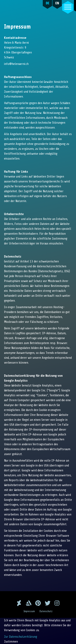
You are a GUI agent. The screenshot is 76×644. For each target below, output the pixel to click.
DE (48, 3)
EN (57, 3)
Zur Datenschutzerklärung (21, 637)
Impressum (29, 611)
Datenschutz (46, 611)
